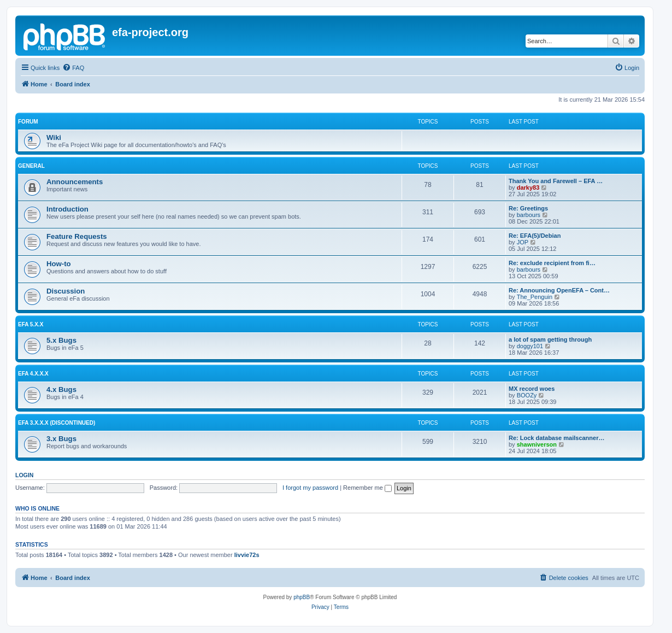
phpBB (302, 597)
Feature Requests (77, 236)
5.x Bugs (61, 340)
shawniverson (537, 444)
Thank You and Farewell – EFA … (556, 181)
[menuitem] (73, 68)
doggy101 (530, 346)
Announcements (75, 182)
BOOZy (527, 395)
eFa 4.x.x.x (33, 374)
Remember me (367, 488)
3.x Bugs (61, 439)
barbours (529, 215)
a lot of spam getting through (550, 339)
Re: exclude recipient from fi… (552, 263)
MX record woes (532, 389)
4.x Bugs (61, 389)
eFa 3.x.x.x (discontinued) (57, 423)
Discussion (66, 291)
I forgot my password (310, 488)
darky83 (528, 187)
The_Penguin (535, 297)
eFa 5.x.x (31, 324)
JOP (523, 242)
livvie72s (247, 555)
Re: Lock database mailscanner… (556, 438)
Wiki (54, 137)
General (31, 166)
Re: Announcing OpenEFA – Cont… (559, 290)
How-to (59, 264)
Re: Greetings (528, 208)
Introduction (67, 209)
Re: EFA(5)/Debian (535, 236)
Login (24, 475)
